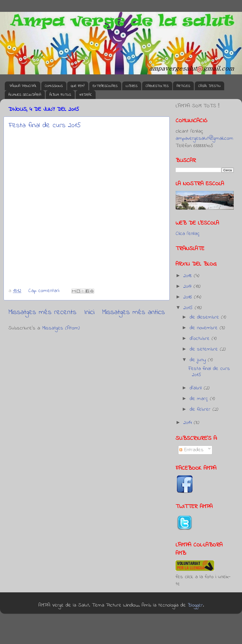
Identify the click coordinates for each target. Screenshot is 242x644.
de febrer (201, 410)
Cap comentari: (45, 291)
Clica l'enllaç (188, 234)
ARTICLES (183, 86)
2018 (188, 276)
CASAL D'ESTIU (209, 86)
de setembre (205, 349)
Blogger (195, 605)
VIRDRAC (86, 95)
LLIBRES (132, 86)
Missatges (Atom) (61, 328)
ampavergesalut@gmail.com (204, 139)
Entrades (191, 450)
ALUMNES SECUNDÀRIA (25, 95)
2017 (188, 287)
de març (200, 399)
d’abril (197, 388)
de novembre (205, 328)
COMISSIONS (54, 86)
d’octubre (200, 339)
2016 (189, 297)
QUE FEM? (78, 86)
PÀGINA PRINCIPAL (23, 86)
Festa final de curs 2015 (45, 126)
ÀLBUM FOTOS (60, 95)
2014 (188, 423)
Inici (89, 312)
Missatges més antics (133, 312)
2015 (189, 308)
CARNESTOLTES (157, 86)
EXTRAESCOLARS (105, 86)
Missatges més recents (42, 312)
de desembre (205, 317)
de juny (199, 360)
